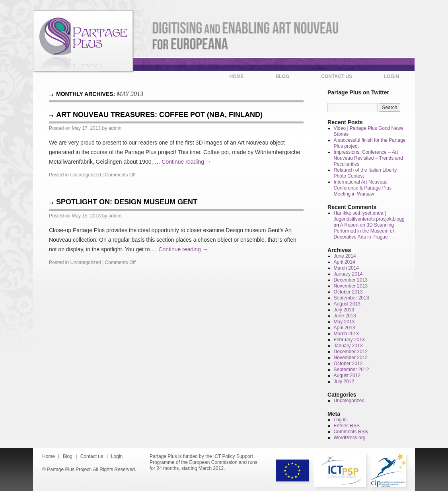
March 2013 (346, 334)
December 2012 (351, 352)
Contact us (337, 76)
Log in (340, 420)
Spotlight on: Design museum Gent (127, 202)
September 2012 (352, 370)
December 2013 (351, 280)
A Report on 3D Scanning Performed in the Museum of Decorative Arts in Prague (364, 231)
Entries (347, 426)
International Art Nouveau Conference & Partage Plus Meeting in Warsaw (363, 188)
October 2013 (348, 292)
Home (237, 76)
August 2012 (347, 376)
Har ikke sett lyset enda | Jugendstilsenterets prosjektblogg (369, 216)
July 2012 (344, 381)
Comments (351, 432)
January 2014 (348, 274)
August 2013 (347, 304)
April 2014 (345, 262)
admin (115, 128)
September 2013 (352, 298)
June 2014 (345, 256)
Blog (283, 76)
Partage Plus (83, 41)
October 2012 (348, 364)
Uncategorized (85, 175)
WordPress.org (350, 438)
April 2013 (345, 328)
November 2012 (351, 358)
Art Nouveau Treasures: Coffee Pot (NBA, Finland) (159, 115)
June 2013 (345, 316)
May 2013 (344, 322)
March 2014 (346, 268)
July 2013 (344, 310)
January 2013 (348, 346)
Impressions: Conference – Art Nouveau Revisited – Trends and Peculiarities (368, 158)
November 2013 (351, 286)
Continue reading (186, 162)
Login (392, 76)
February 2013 (349, 340)
